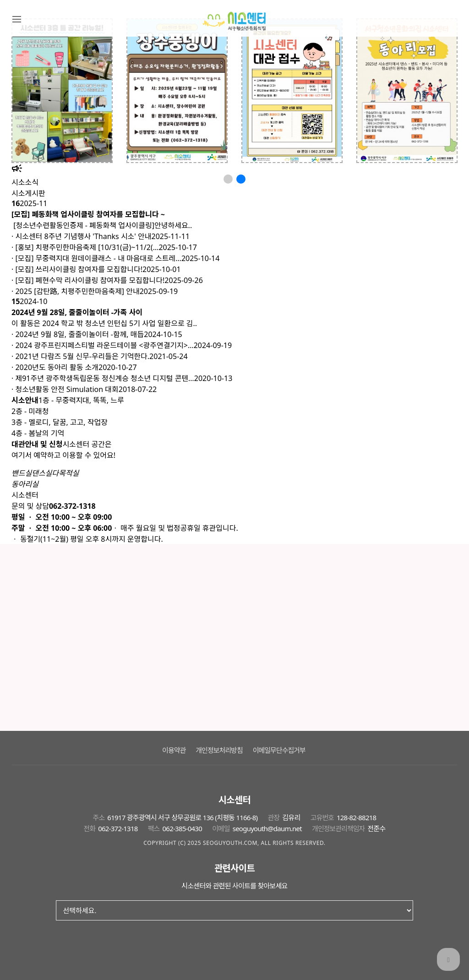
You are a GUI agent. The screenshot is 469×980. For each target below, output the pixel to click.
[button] (228, 179)
